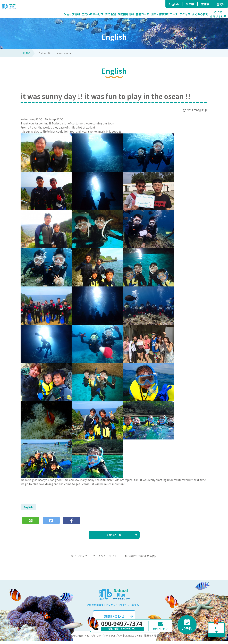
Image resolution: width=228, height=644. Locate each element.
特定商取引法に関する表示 (141, 559)
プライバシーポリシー (106, 559)
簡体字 (190, 4)
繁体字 (205, 4)
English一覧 (45, 53)
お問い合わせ (118, 619)
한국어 (221, 4)
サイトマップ (79, 559)
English (174, 4)
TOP (26, 53)
